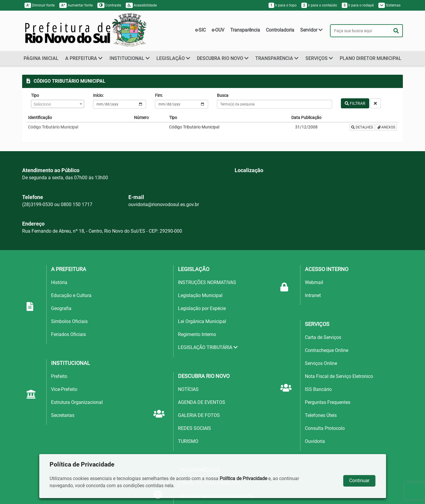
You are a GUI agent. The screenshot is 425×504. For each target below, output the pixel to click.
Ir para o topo (283, 5)
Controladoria (280, 30)
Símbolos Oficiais (69, 321)
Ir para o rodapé (358, 5)
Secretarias (63, 415)
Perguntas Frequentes (328, 402)
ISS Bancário (318, 389)
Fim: (159, 95)
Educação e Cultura (71, 295)
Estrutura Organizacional (77, 402)
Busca (223, 95)
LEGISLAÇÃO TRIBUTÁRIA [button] (208, 347)
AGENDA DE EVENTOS (202, 402)
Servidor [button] (311, 30)
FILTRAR (355, 103)
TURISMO (188, 441)
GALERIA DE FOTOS (199, 415)
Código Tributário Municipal (53, 127)
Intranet (313, 295)
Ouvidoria (315, 441)
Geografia (61, 308)
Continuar (359, 481)
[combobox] (58, 104)
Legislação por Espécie (202, 308)
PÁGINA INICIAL (41, 58)
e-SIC (200, 30)
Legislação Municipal (200, 295)
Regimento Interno (197, 334)
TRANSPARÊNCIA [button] (277, 58)
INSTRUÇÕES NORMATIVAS (207, 282)
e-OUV (218, 30)
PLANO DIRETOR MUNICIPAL (371, 58)
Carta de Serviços (323, 337)
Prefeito (59, 376)
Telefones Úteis (321, 415)
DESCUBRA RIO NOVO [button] (223, 58)
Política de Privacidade (243, 478)
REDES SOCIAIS (194, 428)
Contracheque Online (327, 350)
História (59, 282)
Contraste (109, 5)
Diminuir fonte (40, 5)
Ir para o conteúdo (319, 5)
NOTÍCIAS (188, 389)
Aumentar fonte (76, 5)
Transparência (245, 30)
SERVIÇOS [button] (319, 58)
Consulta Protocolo (325, 428)
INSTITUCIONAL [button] (130, 58)
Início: (98, 95)
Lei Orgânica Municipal (202, 321)
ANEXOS (386, 127)
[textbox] (58, 104)
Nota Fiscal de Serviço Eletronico (339, 376)
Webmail (314, 282)
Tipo (35, 95)
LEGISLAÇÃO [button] (173, 58)
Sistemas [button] (390, 5)
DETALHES (362, 127)
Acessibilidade (141, 5)
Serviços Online (321, 363)
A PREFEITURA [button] (84, 58)
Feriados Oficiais (68, 334)
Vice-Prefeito (64, 389)
